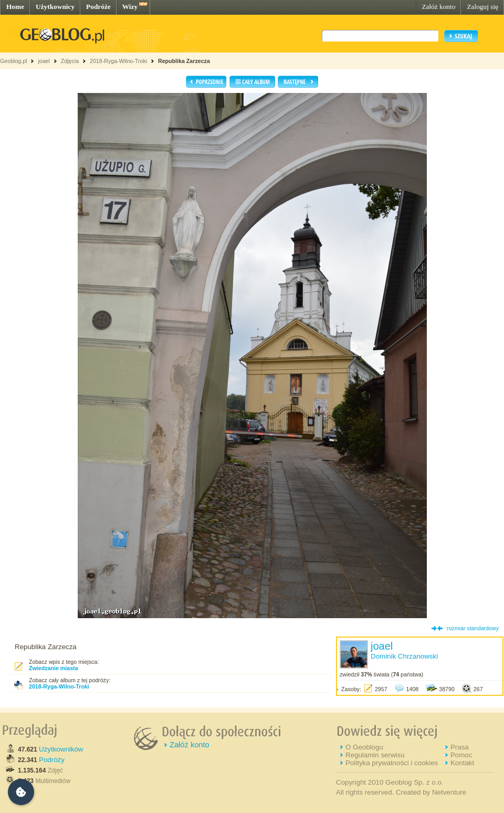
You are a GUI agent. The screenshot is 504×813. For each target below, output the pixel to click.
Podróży (52, 760)
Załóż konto (438, 7)
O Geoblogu (364, 747)
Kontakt (462, 763)
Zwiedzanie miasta (54, 668)
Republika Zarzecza (184, 61)
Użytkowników (61, 749)
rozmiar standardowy (473, 628)
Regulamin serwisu (375, 755)
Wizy (130, 7)
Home (15, 7)
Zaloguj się (482, 7)
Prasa (460, 747)
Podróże (98, 7)
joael (44, 61)
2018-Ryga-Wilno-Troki (118, 61)
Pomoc (461, 755)
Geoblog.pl (14, 61)
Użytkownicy (55, 7)
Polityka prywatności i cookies (392, 763)
